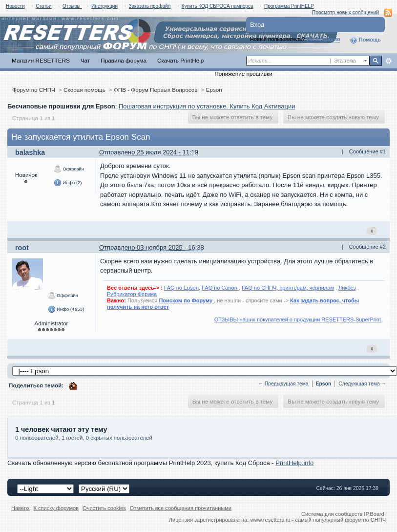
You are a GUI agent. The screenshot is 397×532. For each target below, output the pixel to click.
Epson (214, 90)
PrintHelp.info (294, 463)
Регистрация (324, 39)
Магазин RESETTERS (41, 60)
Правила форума (124, 60)
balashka (30, 152)
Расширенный (388, 61)
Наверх (21, 508)
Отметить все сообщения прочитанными (181, 508)
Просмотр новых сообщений (345, 12)
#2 (383, 247)
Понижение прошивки (243, 74)
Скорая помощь (84, 90)
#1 (383, 151)
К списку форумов (56, 508)
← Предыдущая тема (283, 384)
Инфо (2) (68, 183)
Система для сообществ (332, 514)
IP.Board (374, 514)
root (22, 248)
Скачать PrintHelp (180, 60)
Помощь (365, 40)
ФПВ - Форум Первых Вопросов (156, 90)
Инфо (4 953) (66, 309)
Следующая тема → (362, 384)
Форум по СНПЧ (34, 90)
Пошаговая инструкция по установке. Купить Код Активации (207, 106)
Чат (85, 60)
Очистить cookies (104, 508)
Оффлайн (69, 169)
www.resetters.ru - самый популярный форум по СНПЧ (318, 520)
